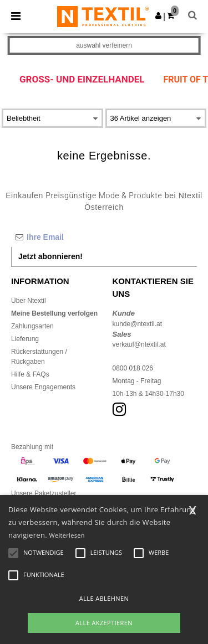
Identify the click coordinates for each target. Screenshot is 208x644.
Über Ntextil (29, 301)
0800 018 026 (133, 368)
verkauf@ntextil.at (139, 344)
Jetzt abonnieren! (50, 256)
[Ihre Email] (104, 237)
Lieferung (25, 339)
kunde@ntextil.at (138, 324)
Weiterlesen (67, 535)
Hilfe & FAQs (30, 374)
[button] (158, 16)
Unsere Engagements (43, 387)
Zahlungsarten (32, 326)
